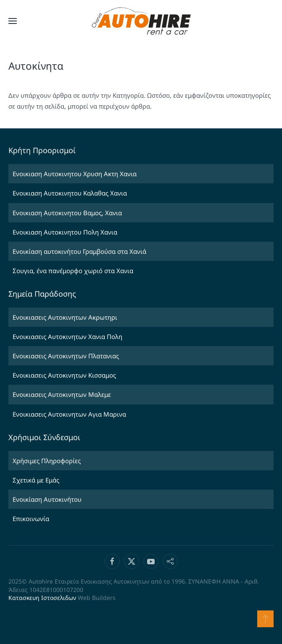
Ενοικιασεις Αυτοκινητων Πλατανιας (66, 356)
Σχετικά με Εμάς (36, 480)
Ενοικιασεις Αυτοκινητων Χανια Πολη (67, 336)
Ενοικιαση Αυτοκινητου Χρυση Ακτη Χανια (75, 174)
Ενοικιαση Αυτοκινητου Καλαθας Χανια (70, 193)
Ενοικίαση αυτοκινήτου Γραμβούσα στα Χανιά (79, 251)
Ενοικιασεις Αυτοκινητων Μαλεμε (62, 394)
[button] (13, 21)
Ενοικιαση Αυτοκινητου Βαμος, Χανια (67, 213)
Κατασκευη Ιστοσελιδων (42, 598)
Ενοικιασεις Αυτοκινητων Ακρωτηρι (65, 317)
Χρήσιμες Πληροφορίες (47, 461)
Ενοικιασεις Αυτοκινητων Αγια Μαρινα (69, 414)
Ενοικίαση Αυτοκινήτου (47, 499)
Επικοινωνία (31, 519)
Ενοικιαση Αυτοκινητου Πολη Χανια (65, 232)
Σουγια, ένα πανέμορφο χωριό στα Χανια (73, 271)
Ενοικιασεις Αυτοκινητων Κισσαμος (64, 375)
